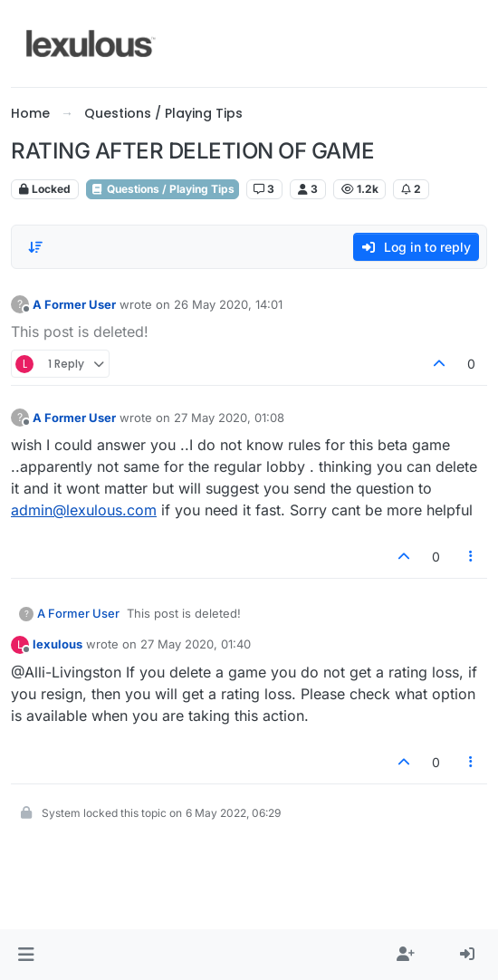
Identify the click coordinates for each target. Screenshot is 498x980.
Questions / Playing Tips (163, 189)
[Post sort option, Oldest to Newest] (35, 247)
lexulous (57, 644)
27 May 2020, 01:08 (229, 418)
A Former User (74, 304)
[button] (26, 955)
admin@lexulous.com (84, 510)
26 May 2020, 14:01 (228, 304)
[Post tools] (472, 557)
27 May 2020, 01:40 (196, 644)
